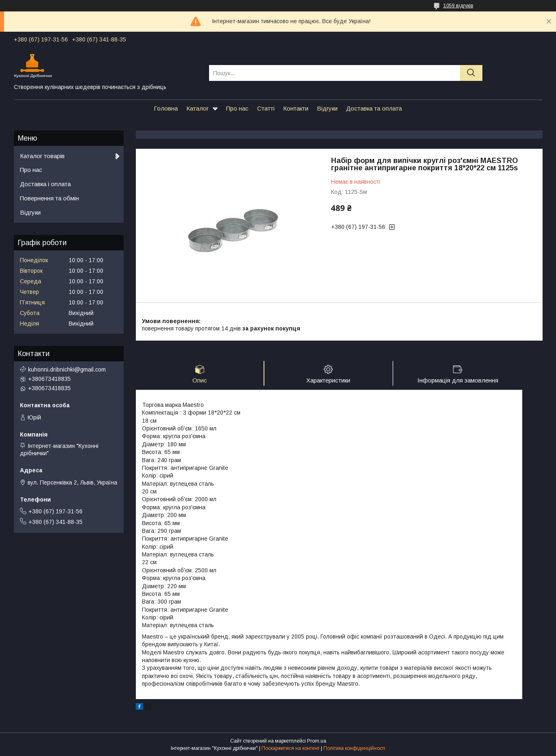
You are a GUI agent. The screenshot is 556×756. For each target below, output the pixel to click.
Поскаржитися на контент (291, 748)
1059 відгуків (458, 6)
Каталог (197, 108)
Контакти (296, 108)
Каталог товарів (42, 156)
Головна (166, 108)
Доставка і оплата (45, 184)
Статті (266, 108)
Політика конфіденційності (354, 748)
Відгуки (327, 108)
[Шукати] (471, 73)
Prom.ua (317, 741)
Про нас (237, 108)
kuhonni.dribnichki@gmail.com (67, 369)
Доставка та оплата (374, 108)
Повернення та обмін (49, 198)
